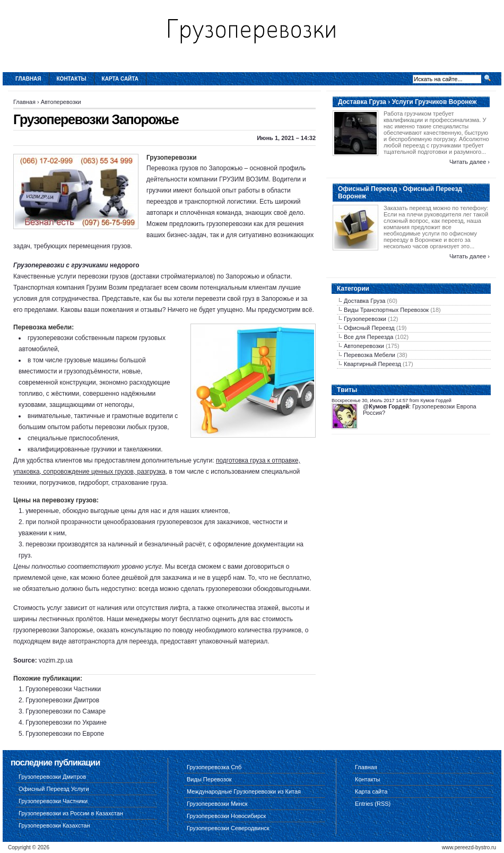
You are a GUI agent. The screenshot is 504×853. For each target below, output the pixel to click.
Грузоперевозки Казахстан (54, 825)
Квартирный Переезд (372, 364)
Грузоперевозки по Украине (66, 723)
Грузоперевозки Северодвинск (228, 828)
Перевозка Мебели (370, 355)
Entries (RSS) (373, 804)
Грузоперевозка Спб (214, 767)
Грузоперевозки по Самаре (66, 711)
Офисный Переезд (369, 328)
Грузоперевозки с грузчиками (61, 265)
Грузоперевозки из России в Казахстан (71, 813)
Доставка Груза (364, 301)
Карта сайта (120, 79)
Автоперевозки (61, 102)
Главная (28, 79)
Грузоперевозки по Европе (65, 734)
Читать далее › (470, 162)
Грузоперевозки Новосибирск (226, 816)
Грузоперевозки (365, 319)
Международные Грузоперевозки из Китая (244, 791)
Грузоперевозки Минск (217, 804)
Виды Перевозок (209, 779)
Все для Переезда (368, 337)
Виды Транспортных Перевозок (386, 310)
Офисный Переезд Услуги (54, 789)
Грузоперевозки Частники (63, 689)
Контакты (72, 79)
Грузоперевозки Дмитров (62, 700)
